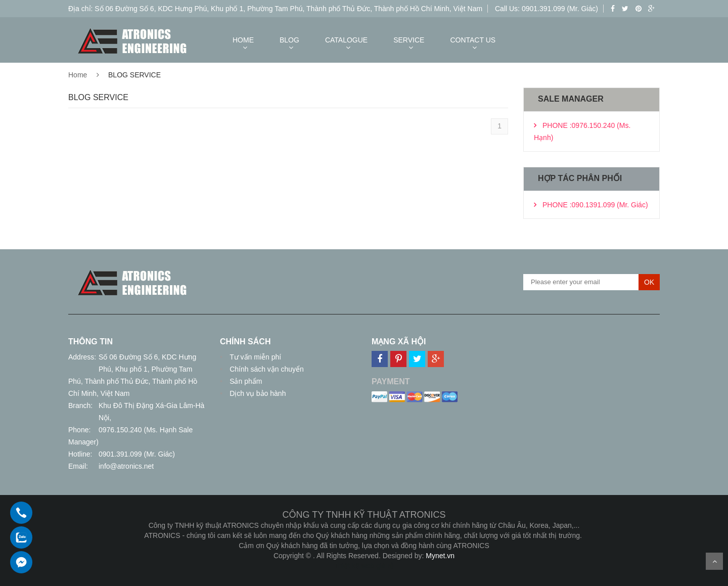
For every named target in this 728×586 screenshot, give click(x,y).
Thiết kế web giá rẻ (364, 566)
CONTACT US (473, 40)
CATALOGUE (346, 40)
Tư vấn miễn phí (254, 357)
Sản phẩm (245, 381)
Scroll (714, 561)
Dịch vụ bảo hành (257, 393)
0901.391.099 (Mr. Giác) (137, 454)
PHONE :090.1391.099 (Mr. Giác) (595, 205)
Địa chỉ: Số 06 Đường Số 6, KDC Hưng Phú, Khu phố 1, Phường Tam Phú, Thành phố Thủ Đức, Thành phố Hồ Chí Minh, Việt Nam (275, 9)
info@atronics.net (126, 466)
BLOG (289, 40)
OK (649, 282)
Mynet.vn (440, 556)
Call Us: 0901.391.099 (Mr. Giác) (547, 9)
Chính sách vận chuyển (266, 369)
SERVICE (409, 40)
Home (78, 75)
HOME (243, 40)
